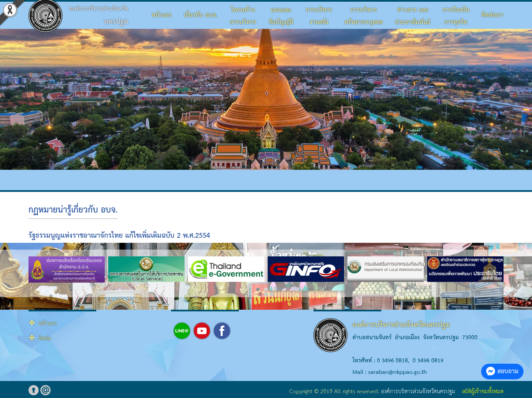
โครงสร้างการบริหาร (243, 16)
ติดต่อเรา (492, 15)
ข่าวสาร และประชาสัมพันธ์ (413, 16)
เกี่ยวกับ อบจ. (201, 15)
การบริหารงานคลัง (319, 16)
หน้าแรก (162, 15)
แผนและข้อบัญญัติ (281, 16)
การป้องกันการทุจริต (456, 16)
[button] (258, 289)
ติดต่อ (45, 339)
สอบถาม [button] (502, 371)
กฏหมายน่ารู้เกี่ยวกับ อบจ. (73, 210)
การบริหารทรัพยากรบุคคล (364, 16)
